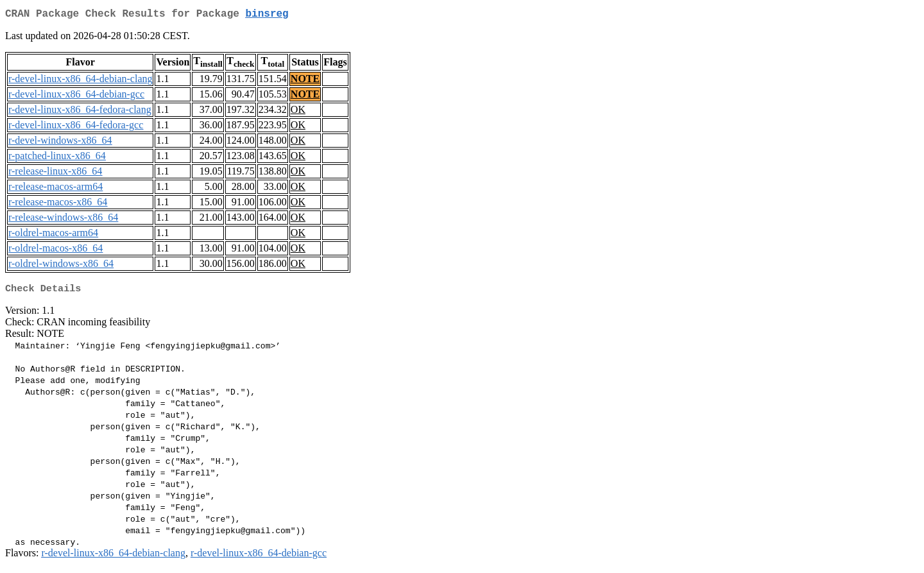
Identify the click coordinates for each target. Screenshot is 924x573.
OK (298, 112)
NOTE (305, 81)
